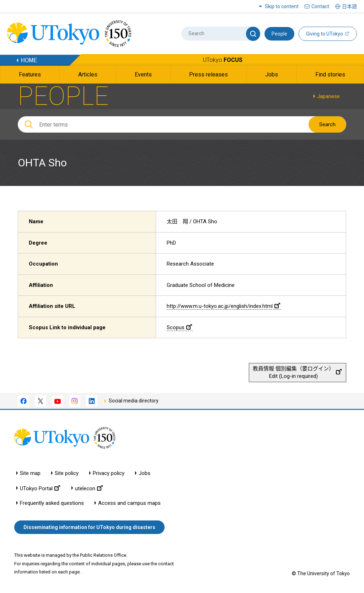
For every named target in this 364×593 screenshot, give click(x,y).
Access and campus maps (129, 503)
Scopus (179, 327)
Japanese (328, 96)
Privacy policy (109, 473)
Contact (320, 6)
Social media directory (134, 401)
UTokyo (223, 60)
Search (327, 124)
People (279, 34)
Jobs (144, 473)
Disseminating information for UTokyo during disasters (89, 527)
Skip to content (282, 6)
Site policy (67, 473)
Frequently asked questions (52, 503)
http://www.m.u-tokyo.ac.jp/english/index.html (223, 306)
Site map (30, 473)
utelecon (89, 488)
